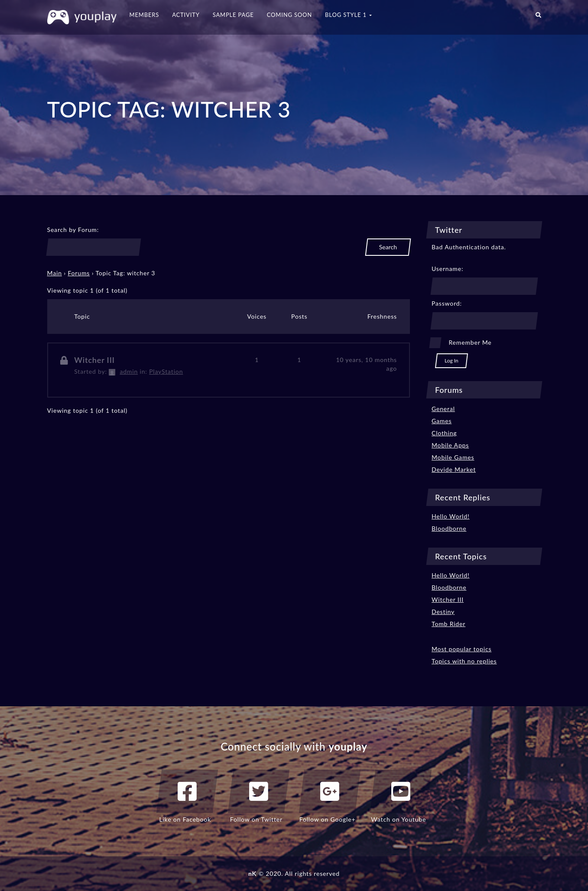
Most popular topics (461, 649)
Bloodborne (449, 528)
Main (55, 273)
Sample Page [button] (233, 15)
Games (442, 421)
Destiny (443, 612)
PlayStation (166, 371)
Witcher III (94, 360)
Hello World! (451, 516)
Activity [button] (186, 15)
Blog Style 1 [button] (348, 15)
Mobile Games (453, 457)
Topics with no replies (464, 661)
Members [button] (145, 15)
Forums (79, 273)
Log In (452, 361)
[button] (538, 17)
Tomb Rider (448, 624)
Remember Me (470, 342)
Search (388, 247)
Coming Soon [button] (289, 15)
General (443, 409)
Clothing (444, 433)
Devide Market (454, 469)
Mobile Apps (450, 445)
